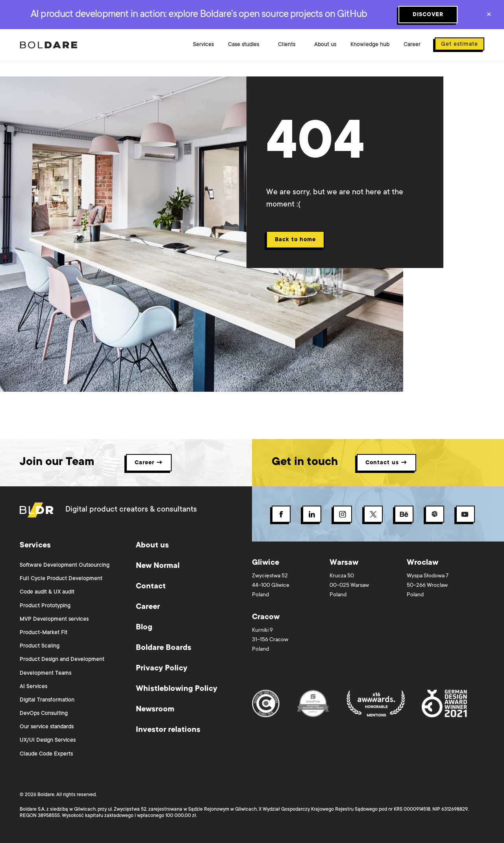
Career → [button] (149, 463)
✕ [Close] (489, 15)
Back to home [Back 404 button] (295, 240)
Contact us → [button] (386, 463)
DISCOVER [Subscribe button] (428, 15)
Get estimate (460, 45)
